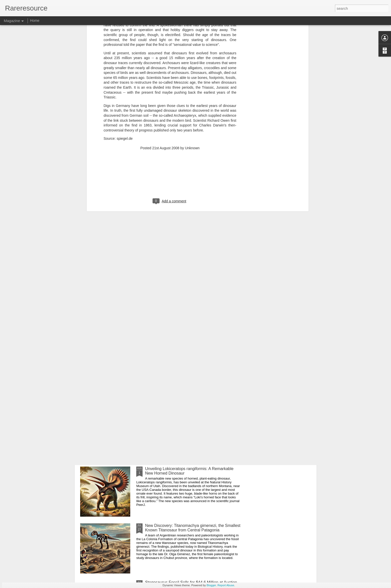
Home (35, 21)
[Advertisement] (170, 100)
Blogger (211, 585)
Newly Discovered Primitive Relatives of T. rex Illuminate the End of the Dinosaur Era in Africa (187, 414)
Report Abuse (226, 585)
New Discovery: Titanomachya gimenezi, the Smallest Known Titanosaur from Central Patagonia (193, 528)
